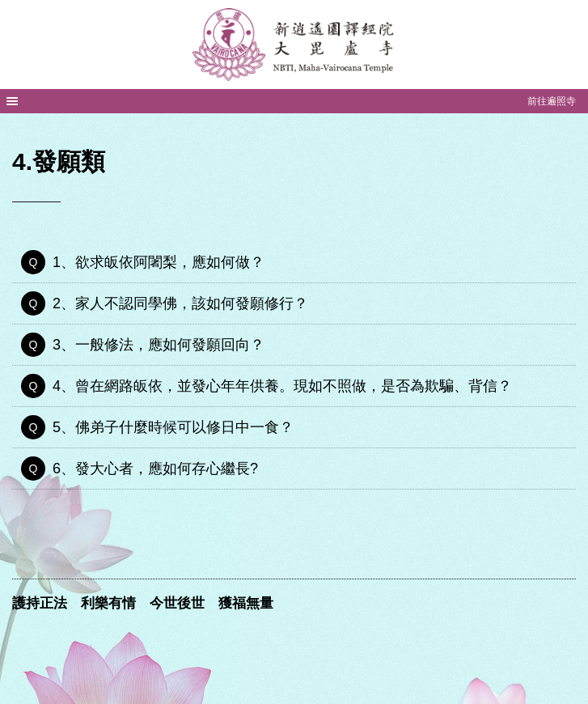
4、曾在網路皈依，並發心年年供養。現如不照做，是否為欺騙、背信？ (282, 386)
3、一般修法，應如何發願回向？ (159, 345)
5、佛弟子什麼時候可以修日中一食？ (173, 427)
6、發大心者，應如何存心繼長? (155, 469)
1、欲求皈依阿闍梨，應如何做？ (159, 262)
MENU (12, 101)
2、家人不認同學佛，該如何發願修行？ (180, 303)
